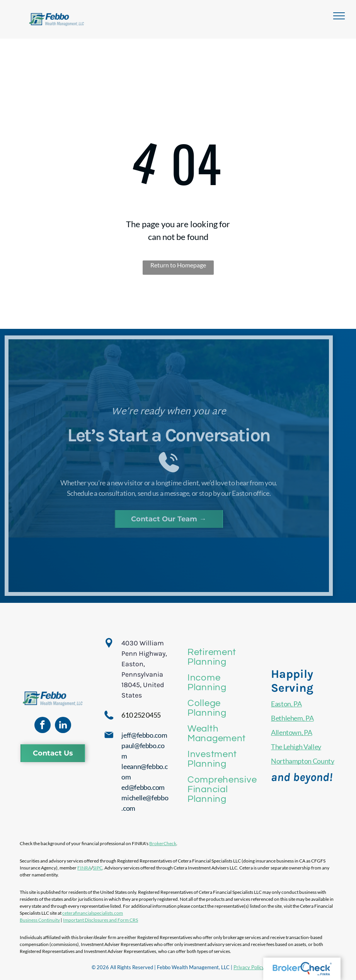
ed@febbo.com (143, 787)
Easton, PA (286, 704)
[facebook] (43, 726)
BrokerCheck (163, 843)
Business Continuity (40, 920)
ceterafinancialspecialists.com (93, 913)
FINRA (84, 868)
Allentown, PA (291, 732)
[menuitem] (222, 657)
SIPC (98, 868)
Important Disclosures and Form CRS (100, 920)
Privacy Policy (249, 967)
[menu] (339, 16)
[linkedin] (63, 726)
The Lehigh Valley (296, 747)
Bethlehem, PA (292, 718)
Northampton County (303, 761)
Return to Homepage (178, 265)
